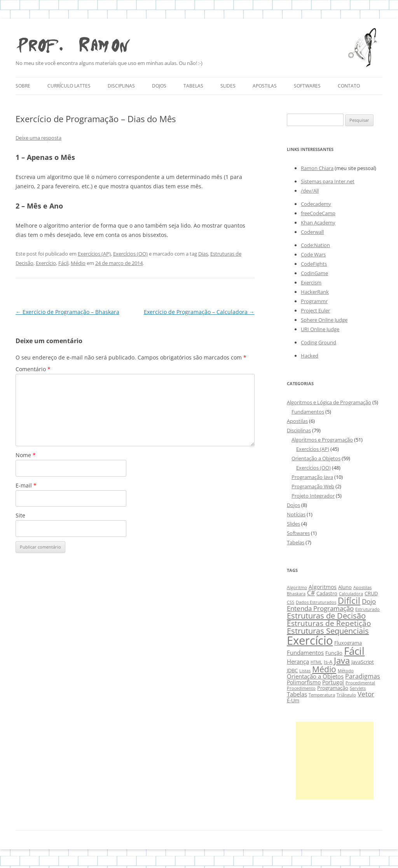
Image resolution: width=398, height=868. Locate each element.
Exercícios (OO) (130, 254)
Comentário (33, 369)
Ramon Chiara (317, 168)
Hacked (310, 356)
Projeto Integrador (313, 496)
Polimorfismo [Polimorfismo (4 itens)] (304, 682)
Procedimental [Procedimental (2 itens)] (360, 683)
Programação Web (313, 486)
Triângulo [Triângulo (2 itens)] (346, 695)
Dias (203, 254)
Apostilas (265, 86)
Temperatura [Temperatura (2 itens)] (322, 695)
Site (20, 515)
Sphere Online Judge (324, 320)
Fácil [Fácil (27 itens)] (354, 651)
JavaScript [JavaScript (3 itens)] (363, 662)
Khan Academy (318, 223)
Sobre (23, 86)
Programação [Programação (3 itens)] (333, 688)
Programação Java (312, 477)
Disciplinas (121, 86)
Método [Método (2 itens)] (346, 671)
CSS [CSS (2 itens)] (291, 602)
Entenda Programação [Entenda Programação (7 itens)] (320, 608)
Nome (26, 455)
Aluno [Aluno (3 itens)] (345, 587)
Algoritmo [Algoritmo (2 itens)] (297, 587)
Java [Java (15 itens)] (342, 660)
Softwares (307, 86)
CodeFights (314, 264)
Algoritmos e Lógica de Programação (329, 402)
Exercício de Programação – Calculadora (199, 312)
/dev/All (310, 191)
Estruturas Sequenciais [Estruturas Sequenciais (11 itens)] (328, 631)
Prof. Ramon (72, 43)
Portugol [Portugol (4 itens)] (333, 682)
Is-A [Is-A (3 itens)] (328, 662)
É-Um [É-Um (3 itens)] (293, 701)
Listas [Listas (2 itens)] (305, 671)
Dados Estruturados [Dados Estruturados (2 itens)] (316, 602)
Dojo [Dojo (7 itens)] (369, 601)
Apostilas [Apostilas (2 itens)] (362, 587)
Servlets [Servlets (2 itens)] (358, 688)
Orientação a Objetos (316, 458)
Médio (78, 263)
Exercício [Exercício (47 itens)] (310, 640)
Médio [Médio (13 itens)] (324, 669)
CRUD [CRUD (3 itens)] (371, 594)
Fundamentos (308, 412)
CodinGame (314, 273)
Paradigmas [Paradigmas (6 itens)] (363, 676)
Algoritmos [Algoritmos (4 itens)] (323, 587)
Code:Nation (315, 245)
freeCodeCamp (318, 213)
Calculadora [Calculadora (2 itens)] (351, 594)
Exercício (46, 263)
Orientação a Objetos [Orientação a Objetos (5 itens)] (315, 676)
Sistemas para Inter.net (328, 181)
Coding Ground (319, 342)
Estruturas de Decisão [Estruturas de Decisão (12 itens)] (326, 615)
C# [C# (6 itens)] (311, 593)
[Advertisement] (335, 761)
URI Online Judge (320, 329)
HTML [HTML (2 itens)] (316, 662)
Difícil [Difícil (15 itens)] (349, 601)
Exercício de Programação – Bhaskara (67, 312)
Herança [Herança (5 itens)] (298, 661)
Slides (228, 86)
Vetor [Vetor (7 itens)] (366, 694)
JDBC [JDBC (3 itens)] (292, 671)
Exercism (311, 282)
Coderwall (312, 232)
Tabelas (193, 86)
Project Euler (315, 310)
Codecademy (316, 204)
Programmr (314, 301)
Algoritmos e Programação (322, 440)
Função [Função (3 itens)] (334, 653)
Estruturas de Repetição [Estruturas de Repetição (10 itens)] (329, 623)
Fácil (63, 263)
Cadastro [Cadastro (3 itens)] (327, 594)
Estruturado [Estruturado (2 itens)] (367, 609)
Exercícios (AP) (94, 254)
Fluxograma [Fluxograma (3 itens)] (348, 643)
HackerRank (315, 292)
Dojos (159, 86)
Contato (349, 86)
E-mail (26, 485)
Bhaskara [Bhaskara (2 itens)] (296, 594)
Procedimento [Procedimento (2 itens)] (301, 688)
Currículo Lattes (69, 86)
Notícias (296, 514)
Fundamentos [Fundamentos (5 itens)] (305, 652)
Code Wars (313, 254)
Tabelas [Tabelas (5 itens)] (297, 694)
